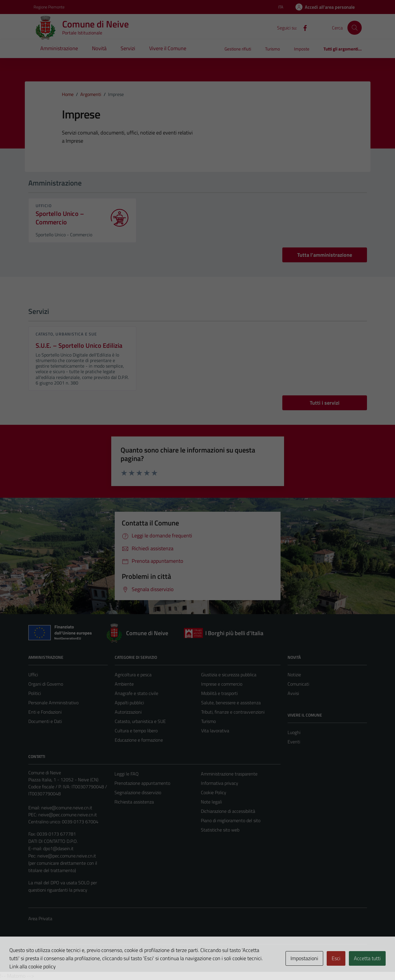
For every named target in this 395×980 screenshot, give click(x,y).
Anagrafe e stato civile (136, 693)
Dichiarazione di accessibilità (228, 811)
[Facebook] (303, 27)
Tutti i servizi (325, 403)
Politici (35, 693)
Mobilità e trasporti (219, 693)
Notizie (294, 675)
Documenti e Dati (45, 721)
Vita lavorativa (215, 731)
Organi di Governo (46, 684)
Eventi (294, 742)
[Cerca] (354, 28)
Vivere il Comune (168, 48)
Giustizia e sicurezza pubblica (229, 675)
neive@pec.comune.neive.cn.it (68, 815)
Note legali (211, 802)
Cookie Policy (214, 792)
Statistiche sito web (220, 830)
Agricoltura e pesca (133, 675)
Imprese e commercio (222, 684)
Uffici (33, 675)
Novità (99, 48)
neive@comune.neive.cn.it (67, 808)
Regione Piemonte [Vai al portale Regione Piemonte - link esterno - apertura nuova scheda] (49, 7)
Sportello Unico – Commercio (60, 218)
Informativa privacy (220, 783)
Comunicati (298, 684)
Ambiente (124, 684)
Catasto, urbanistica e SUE (66, 334)
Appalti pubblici (129, 703)
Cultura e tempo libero (136, 731)
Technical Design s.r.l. (68, 955)
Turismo (273, 49)
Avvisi (293, 693)
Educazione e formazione (139, 740)
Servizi (128, 48)
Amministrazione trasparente (229, 774)
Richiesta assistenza (134, 802)
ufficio (44, 206)
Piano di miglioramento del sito (231, 820)
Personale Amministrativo (53, 703)
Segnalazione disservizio (138, 792)
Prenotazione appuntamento (142, 783)
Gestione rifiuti (238, 49)
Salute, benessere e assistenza (231, 703)
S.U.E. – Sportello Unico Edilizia (79, 345)
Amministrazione (59, 48)
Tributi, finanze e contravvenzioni (233, 712)
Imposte (302, 49)
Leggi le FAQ (127, 774)
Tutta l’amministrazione (325, 255)
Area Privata (40, 918)
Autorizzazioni (128, 712)
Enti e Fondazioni (45, 712)
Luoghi (294, 732)
